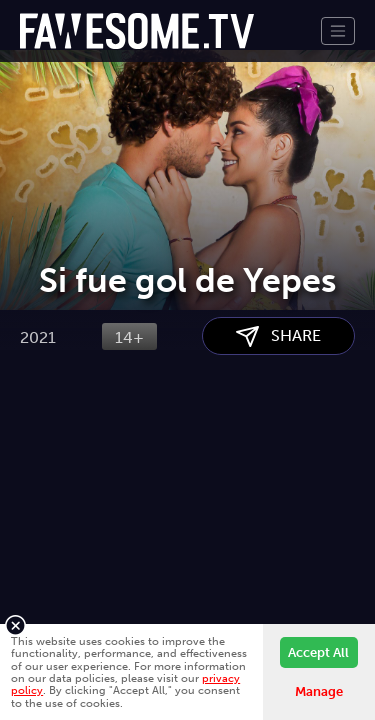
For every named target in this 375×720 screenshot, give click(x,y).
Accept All (318, 652)
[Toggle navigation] (338, 31)
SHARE (278, 437)
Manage (319, 691)
